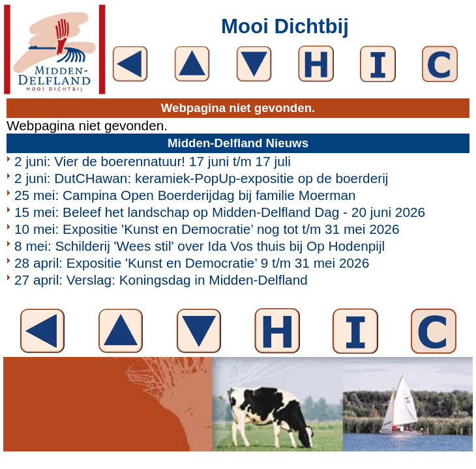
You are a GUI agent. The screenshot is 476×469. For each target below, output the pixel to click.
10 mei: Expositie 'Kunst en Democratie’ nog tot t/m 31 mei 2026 (207, 229)
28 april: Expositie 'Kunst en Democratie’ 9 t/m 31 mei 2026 (192, 263)
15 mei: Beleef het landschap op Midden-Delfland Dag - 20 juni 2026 (220, 212)
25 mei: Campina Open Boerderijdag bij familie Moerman (185, 195)
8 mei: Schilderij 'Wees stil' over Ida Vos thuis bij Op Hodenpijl (200, 246)
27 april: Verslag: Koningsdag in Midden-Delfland (161, 280)
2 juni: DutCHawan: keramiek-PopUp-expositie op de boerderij (201, 178)
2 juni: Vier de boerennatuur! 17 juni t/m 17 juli (153, 161)
